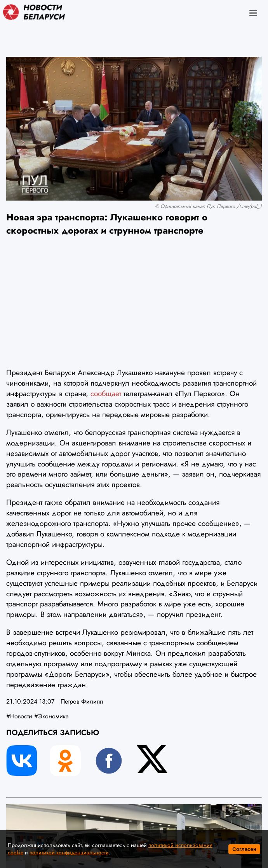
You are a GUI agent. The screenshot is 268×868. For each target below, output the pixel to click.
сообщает (106, 393)
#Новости (19, 716)
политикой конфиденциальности (69, 852)
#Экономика (51, 716)
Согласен (244, 849)
